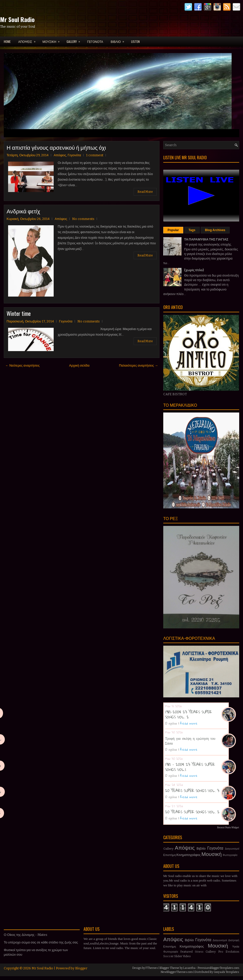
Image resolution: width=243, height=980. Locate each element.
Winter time (19, 313)
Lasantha (189, 968)
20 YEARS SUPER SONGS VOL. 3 (192, 790)
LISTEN (135, 41)
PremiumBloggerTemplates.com (218, 968)
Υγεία (236, 947)
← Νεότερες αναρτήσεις (23, 365)
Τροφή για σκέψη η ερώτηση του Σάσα (190, 741)
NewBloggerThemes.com (177, 972)
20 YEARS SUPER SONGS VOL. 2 (192, 812)
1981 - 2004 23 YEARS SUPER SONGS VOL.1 (190, 767)
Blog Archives (215, 230)
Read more (189, 723)
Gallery (168, 849)
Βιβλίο (201, 848)
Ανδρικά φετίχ (23, 211)
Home (7, 41)
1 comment (95, 155)
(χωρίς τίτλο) (194, 270)
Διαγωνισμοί (232, 849)
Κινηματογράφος (189, 855)
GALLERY (75, 40)
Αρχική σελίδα (79, 365)
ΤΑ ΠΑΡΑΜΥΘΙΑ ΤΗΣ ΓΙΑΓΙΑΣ (206, 239)
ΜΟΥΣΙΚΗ (53, 40)
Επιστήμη (170, 855)
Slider (178, 956)
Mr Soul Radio (17, 19)
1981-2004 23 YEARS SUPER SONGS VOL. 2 (188, 714)
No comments (83, 219)
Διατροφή (234, 940)
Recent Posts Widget (228, 828)
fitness (199, 952)
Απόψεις (60, 155)
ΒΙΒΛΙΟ (119, 40)
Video (187, 956)
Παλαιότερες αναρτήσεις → (138, 365)
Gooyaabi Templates (226, 972)
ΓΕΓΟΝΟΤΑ (95, 41)
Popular (173, 230)
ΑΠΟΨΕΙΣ (28, 40)
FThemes (152, 968)
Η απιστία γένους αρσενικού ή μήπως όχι (56, 147)
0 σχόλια (171, 723)
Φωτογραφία (230, 855)
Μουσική (212, 854)
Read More (145, 192)
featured (187, 952)
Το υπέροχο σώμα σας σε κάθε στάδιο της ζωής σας (41, 942)
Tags (192, 230)
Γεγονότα (74, 155)
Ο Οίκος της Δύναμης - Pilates (26, 935)
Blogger (81, 968)
